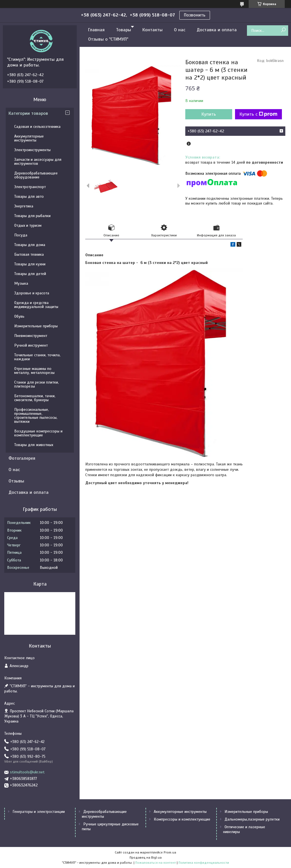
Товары (123, 30)
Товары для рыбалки (32, 216)
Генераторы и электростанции (39, 812)
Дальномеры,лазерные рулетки (252, 819)
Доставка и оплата (217, 30)
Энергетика (24, 206)
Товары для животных (34, 445)
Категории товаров (28, 113)
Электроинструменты (32, 150)
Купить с (258, 114)
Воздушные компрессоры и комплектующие (38, 433)
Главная (96, 30)
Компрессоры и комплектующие (182, 819)
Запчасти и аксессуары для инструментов (38, 162)
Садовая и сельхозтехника (37, 127)
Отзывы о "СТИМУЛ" (108, 39)
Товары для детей (30, 274)
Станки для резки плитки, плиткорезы (37, 384)
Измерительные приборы (36, 326)
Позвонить (195, 15)
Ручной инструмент (31, 345)
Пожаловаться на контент (156, 863)
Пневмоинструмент (31, 336)
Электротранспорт (30, 187)
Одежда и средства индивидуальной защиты (36, 305)
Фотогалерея (22, 458)
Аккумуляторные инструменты (29, 138)
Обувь (19, 316)
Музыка (21, 283)
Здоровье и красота (32, 293)
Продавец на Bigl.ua (146, 857)
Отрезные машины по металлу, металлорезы (34, 371)
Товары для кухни (30, 264)
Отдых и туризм (28, 225)
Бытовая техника (29, 254)
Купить (209, 114)
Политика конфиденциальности (204, 863)
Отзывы (16, 481)
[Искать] (283, 30)
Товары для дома (30, 245)
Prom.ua (170, 852)
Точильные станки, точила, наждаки (37, 357)
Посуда (21, 235)
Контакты (152, 30)
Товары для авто (29, 196)
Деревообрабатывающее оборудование (36, 175)
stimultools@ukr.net (27, 772)
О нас (180, 30)
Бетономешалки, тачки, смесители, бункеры (35, 398)
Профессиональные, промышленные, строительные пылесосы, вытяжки (36, 416)
